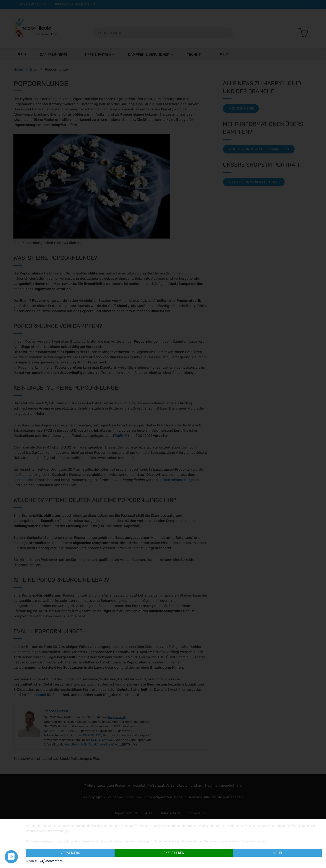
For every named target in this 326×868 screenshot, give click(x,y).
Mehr (277, 853)
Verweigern (70, 853)
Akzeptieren (174, 853)
